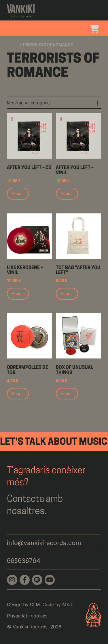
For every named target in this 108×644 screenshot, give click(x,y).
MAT (67, 604)
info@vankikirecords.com (44, 543)
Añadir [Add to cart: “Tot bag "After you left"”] (67, 293)
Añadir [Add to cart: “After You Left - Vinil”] (67, 193)
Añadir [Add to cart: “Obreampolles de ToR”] (18, 394)
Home (13, 45)
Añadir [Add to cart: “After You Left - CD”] (18, 193)
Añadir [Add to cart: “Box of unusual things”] (67, 394)
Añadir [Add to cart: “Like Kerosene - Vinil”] (18, 293)
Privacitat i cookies (27, 616)
